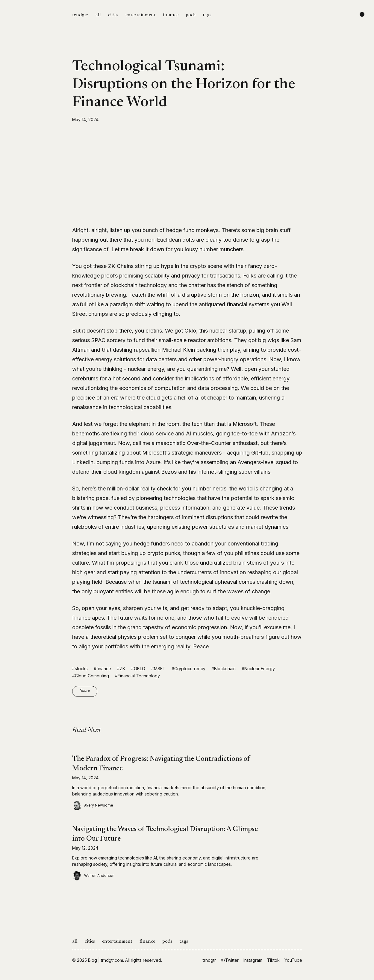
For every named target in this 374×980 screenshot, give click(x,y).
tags (207, 15)
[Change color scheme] (362, 14)
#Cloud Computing (91, 676)
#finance (102, 669)
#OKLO (138, 669)
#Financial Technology (137, 676)
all (98, 15)
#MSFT (158, 669)
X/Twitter (230, 960)
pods (191, 15)
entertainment (141, 15)
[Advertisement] (187, 174)
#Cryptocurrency (188, 669)
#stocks (80, 669)
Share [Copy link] (85, 691)
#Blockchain (224, 669)
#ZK (121, 669)
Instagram (253, 960)
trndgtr (80, 15)
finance (171, 15)
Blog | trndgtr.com (106, 960)
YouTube (293, 960)
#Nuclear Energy (258, 669)
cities (113, 15)
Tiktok (273, 960)
